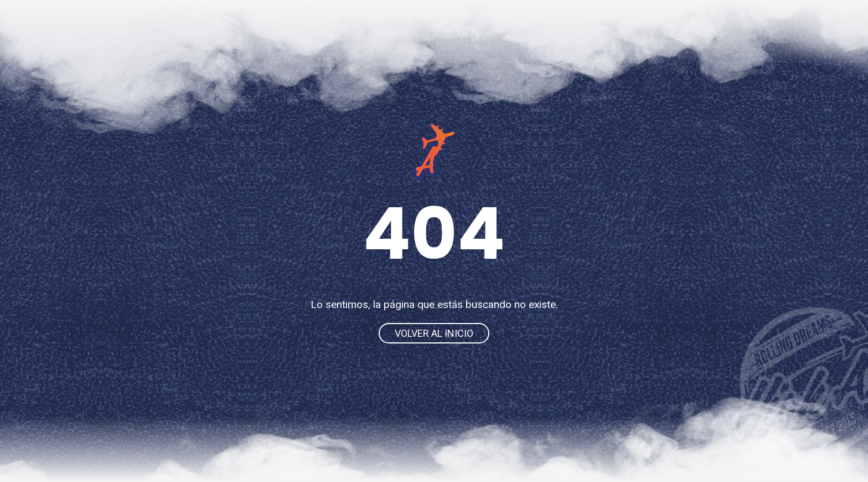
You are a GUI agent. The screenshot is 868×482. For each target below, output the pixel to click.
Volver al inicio (434, 333)
